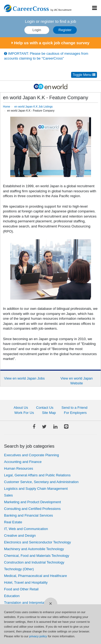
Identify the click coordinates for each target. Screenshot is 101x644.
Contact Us (45, 408)
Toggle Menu (84, 75)
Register (65, 30)
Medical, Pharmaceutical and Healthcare (35, 576)
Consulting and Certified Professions (32, 509)
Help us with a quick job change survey (50, 43)
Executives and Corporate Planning (32, 455)
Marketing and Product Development (32, 502)
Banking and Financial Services (28, 515)
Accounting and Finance (23, 462)
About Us (21, 408)
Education (12, 596)
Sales (8, 495)
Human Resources (19, 468)
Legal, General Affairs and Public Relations (37, 475)
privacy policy (38, 636)
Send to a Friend (74, 408)
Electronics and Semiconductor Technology (37, 542)
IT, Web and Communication (26, 529)
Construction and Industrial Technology (34, 562)
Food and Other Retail (21, 589)
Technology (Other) (19, 569)
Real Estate (13, 522)
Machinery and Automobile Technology (34, 549)
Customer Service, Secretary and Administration (41, 482)
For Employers (75, 413)
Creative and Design (20, 536)
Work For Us (24, 413)
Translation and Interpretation (27, 603)
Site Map (49, 413)
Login (37, 30)
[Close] (51, 604)
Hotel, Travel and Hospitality (26, 582)
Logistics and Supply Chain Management (36, 489)
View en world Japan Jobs (24, 378)
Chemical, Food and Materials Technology (37, 556)
